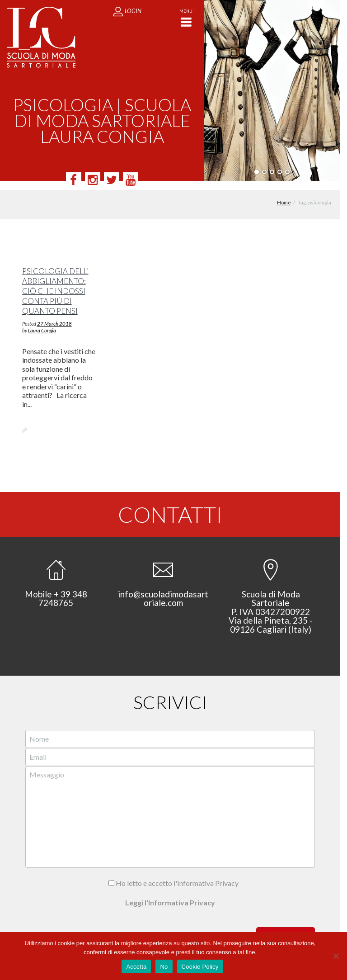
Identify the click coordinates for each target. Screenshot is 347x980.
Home (284, 194)
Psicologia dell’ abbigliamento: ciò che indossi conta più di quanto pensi (55, 282)
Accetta (136, 967)
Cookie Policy (200, 967)
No (164, 967)
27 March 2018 (54, 315)
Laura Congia (42, 321)
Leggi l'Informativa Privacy (170, 894)
